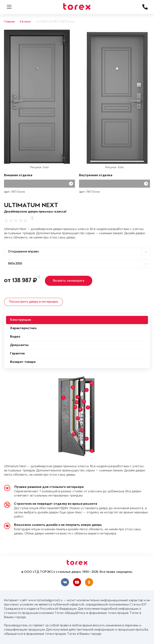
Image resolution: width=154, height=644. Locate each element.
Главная (9, 22)
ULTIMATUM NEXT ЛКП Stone (55, 22)
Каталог (25, 22)
